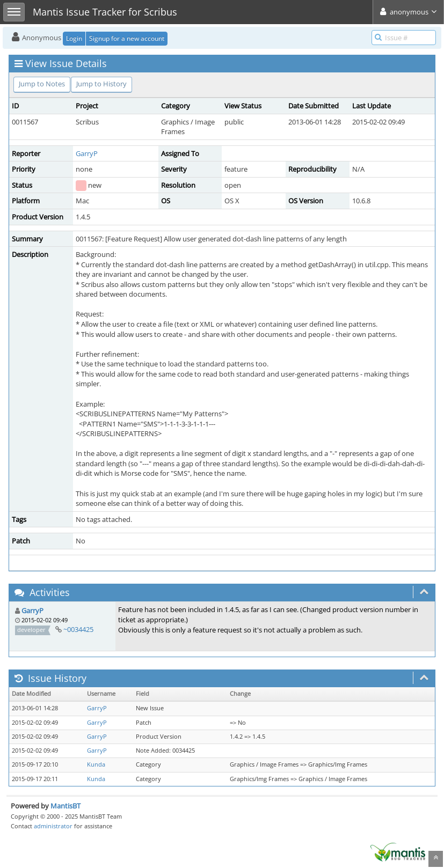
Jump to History (101, 84)
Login (74, 38)
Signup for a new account (127, 38)
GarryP (87, 153)
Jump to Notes (42, 84)
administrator (53, 826)
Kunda (96, 764)
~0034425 (78, 629)
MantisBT (65, 806)
